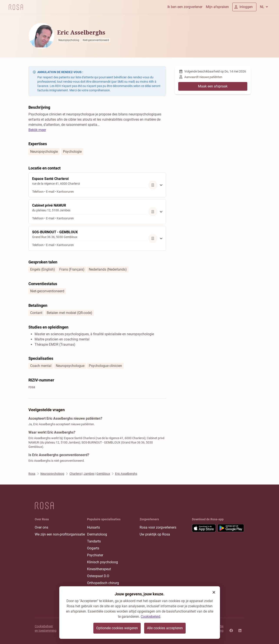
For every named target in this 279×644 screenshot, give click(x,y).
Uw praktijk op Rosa (155, 534)
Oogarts (93, 548)
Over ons (41, 527)
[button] (214, 592)
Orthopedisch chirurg (103, 583)
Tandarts (94, 541)
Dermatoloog (97, 534)
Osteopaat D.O (98, 576)
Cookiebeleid (150, 617)
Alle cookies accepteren (165, 628)
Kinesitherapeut (99, 569)
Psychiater (95, 555)
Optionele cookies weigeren (117, 628)
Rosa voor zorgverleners (158, 527)
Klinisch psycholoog (102, 562)
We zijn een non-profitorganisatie (60, 534)
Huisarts (93, 527)
